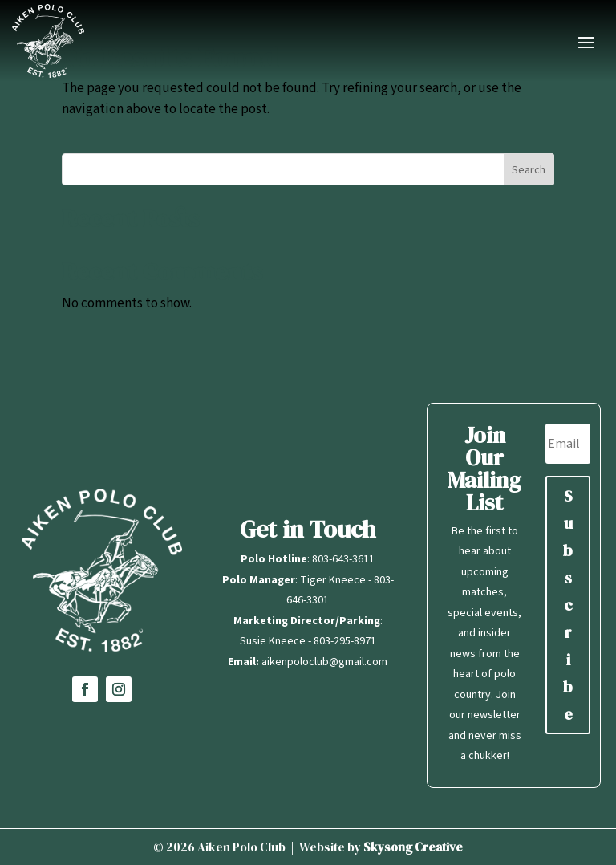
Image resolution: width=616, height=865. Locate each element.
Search (529, 170)
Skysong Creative (413, 847)
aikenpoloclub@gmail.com (324, 662)
